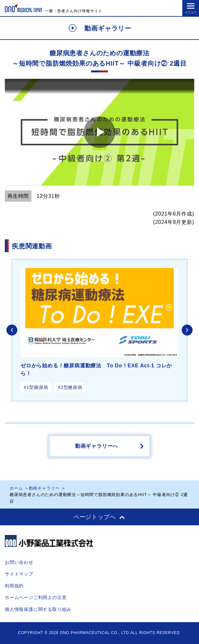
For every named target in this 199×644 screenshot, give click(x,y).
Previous (12, 330)
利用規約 (14, 586)
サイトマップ (19, 574)
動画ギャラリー (44, 488)
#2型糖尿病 (70, 387)
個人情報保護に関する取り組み (38, 609)
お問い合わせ (19, 562)
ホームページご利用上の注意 (36, 597)
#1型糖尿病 (36, 387)
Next (187, 330)
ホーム (16, 488)
